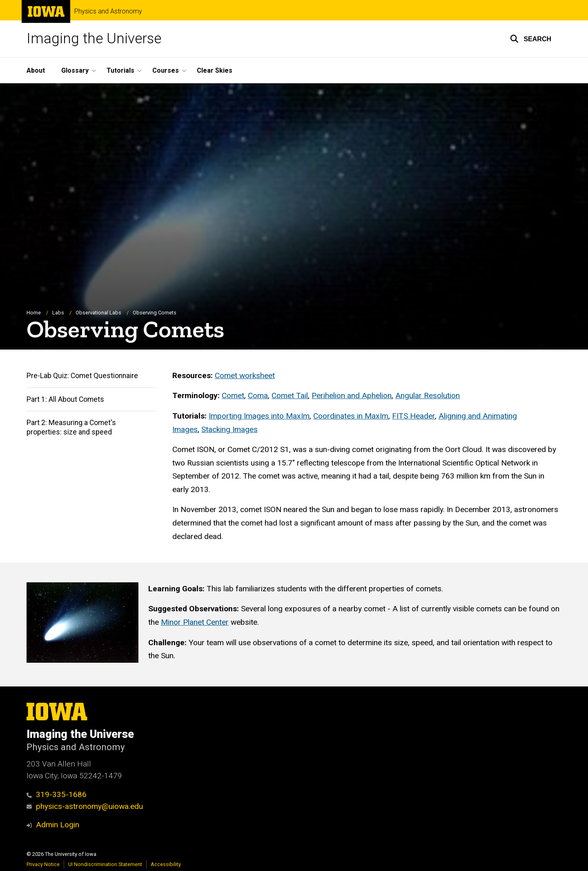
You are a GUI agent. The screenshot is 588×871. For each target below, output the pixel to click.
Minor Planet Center (195, 622)
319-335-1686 (57, 794)
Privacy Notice (43, 864)
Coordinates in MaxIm (351, 416)
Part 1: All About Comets (65, 399)
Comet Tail (290, 395)
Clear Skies (215, 70)
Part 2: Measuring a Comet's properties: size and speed (71, 427)
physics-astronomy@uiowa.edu (85, 806)
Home (34, 313)
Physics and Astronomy (108, 11)
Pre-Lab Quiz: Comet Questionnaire (82, 376)
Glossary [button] (75, 70)
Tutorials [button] (120, 70)
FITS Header (413, 416)
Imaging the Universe (94, 39)
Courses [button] (166, 70)
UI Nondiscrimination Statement (105, 864)
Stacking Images (229, 429)
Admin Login (58, 825)
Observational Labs (98, 313)
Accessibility (166, 864)
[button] (531, 39)
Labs (58, 313)
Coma (258, 395)
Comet (233, 395)
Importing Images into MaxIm (259, 416)
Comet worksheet (245, 375)
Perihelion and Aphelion (352, 395)
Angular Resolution (428, 395)
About (36, 70)
